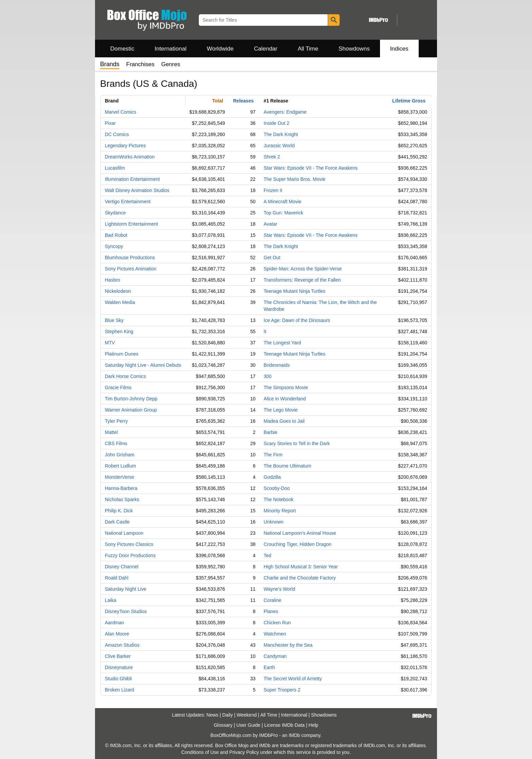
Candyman (275, 656)
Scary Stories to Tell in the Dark (297, 443)
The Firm (273, 455)
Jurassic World (279, 146)
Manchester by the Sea (288, 645)
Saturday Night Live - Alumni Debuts (143, 365)
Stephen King (119, 331)
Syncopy (114, 246)
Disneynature (119, 667)
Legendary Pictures (125, 146)
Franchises (140, 64)
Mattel (111, 432)
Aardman (115, 623)
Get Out (272, 258)
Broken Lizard (119, 690)
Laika (110, 600)
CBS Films (116, 443)
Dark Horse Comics (125, 376)
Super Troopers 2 (282, 690)
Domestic (122, 49)
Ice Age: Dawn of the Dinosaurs (297, 320)
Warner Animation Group (131, 410)
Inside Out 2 (277, 123)
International (171, 49)
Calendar (266, 49)
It (265, 331)
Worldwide (220, 49)
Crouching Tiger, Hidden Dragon (298, 544)
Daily (227, 715)
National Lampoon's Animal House (300, 533)
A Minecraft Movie (282, 202)
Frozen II (273, 190)
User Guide (249, 725)
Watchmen (275, 634)
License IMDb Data (284, 725)
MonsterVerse (119, 477)
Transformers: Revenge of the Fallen (302, 280)
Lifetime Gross (409, 101)
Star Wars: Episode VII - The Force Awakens (311, 168)
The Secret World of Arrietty (293, 679)
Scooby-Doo (277, 488)
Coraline (272, 600)
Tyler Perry (116, 421)
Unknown (273, 522)
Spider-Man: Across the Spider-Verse (303, 269)
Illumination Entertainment (132, 179)
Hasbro (112, 280)
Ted (268, 555)
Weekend (247, 715)
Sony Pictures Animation (131, 269)
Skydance (115, 213)
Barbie (270, 432)
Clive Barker (118, 656)
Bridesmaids (277, 365)
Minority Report (280, 511)
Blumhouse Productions (130, 258)
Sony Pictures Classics (129, 544)
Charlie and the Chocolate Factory (300, 578)
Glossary (223, 725)
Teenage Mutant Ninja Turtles (294, 291)
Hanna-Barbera (121, 488)
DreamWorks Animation (130, 157)
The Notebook (279, 499)
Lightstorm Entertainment (131, 224)
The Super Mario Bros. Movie (294, 179)
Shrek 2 (272, 157)
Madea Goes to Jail (284, 421)
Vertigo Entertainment (128, 202)
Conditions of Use (200, 752)
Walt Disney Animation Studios (137, 190)
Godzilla (272, 477)
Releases (243, 101)
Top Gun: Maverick (283, 213)
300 (268, 376)
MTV (110, 343)
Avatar (270, 224)
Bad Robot (116, 235)
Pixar (110, 123)
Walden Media (120, 302)
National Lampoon (124, 533)
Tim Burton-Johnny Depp (131, 399)
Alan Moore (117, 634)
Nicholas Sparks (122, 499)
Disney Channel (122, 567)
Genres (171, 64)
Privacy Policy (244, 752)
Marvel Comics (121, 112)
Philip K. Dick (119, 511)
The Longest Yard (282, 343)
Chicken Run (277, 623)
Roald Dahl (117, 578)
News (213, 715)
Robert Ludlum (120, 466)
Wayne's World (279, 589)
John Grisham (120, 455)
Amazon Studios (122, 645)
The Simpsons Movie (286, 387)
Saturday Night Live (126, 589)
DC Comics (117, 134)
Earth (269, 667)
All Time (308, 49)
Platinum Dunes (122, 354)
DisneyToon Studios (126, 611)
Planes (271, 611)
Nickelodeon (118, 291)
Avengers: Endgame (285, 112)
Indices (399, 49)
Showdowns (354, 49)
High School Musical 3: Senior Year (301, 567)
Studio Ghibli (118, 679)
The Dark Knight (281, 134)
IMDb (294, 735)
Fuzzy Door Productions (130, 555)
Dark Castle (117, 522)
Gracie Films (118, 387)
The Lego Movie (281, 410)
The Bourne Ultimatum (287, 466)
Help (313, 725)
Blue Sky (114, 320)
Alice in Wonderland (285, 399)
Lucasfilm (115, 168)
